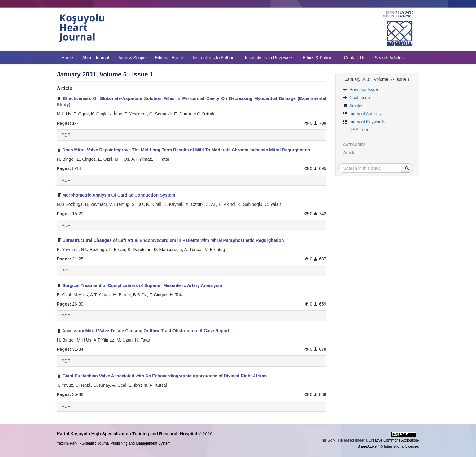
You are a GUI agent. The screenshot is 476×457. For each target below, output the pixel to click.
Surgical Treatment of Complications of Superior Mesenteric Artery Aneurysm (140, 285)
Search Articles (389, 58)
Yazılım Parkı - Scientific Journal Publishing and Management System (114, 443)
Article (349, 153)
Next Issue (356, 98)
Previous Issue (360, 89)
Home (67, 58)
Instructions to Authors (214, 58)
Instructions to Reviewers (269, 58)
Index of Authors (362, 114)
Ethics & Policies (319, 58)
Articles (353, 106)
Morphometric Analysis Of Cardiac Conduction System (116, 195)
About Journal (96, 58)
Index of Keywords (364, 122)
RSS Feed (356, 130)
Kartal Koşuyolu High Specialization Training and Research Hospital (127, 434)
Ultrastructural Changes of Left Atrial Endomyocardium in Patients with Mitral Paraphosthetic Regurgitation (170, 240)
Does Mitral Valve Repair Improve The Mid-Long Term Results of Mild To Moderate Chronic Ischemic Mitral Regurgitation (184, 150)
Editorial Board (169, 58)
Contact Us (354, 58)
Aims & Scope (132, 58)
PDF (66, 135)
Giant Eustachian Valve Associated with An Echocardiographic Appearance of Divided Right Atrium (162, 376)
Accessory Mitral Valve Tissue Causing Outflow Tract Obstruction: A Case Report (143, 331)
